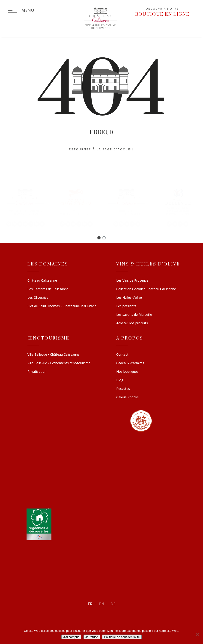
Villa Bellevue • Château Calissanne (54, 355)
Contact (122, 355)
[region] (101, 207)
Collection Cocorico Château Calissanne (146, 289)
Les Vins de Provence (132, 281)
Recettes (123, 389)
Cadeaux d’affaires (130, 363)
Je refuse (92, 637)
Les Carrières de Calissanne (48, 289)
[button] (25, 207)
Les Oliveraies (38, 298)
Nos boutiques (127, 372)
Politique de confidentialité (122, 637)
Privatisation (37, 372)
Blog (120, 380)
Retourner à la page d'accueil (101, 149)
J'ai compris (71, 637)
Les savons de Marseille (134, 315)
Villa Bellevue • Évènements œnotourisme (59, 363)
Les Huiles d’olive (129, 298)
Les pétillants (126, 306)
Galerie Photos (127, 397)
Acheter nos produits (132, 323)
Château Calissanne (42, 281)
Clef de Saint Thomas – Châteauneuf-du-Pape (62, 306)
